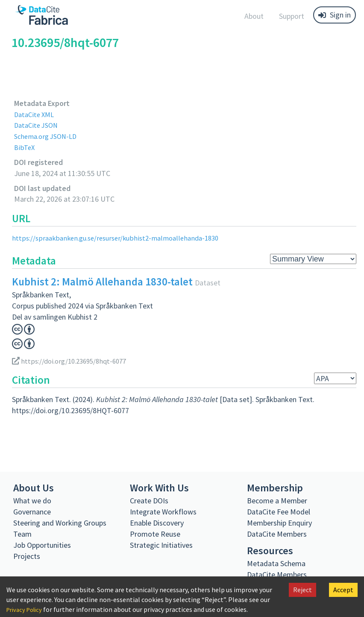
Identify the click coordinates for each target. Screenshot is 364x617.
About (254, 16)
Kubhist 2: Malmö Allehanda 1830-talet (102, 282)
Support (292, 16)
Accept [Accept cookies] (343, 590)
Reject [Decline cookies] (302, 590)
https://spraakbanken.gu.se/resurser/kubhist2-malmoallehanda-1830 (122, 238)
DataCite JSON (38, 125)
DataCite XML (36, 114)
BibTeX (25, 147)
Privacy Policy (26, 609)
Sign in (335, 15)
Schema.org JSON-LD (48, 136)
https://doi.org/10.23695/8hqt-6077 (73, 361)
